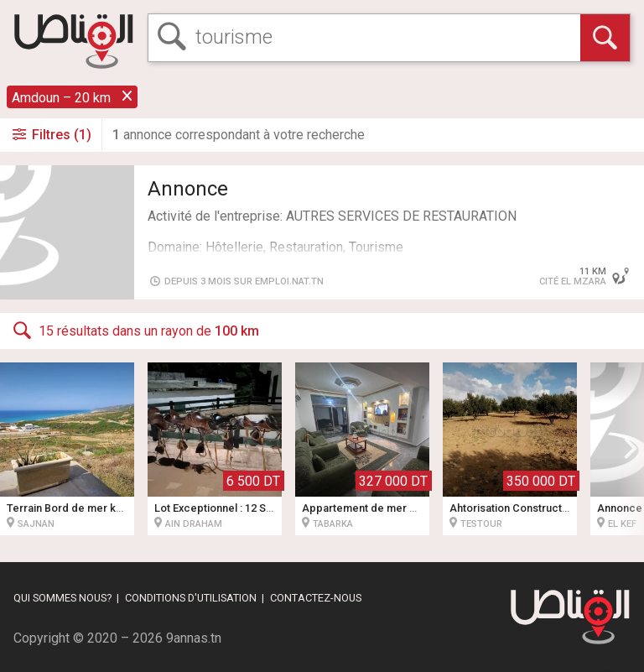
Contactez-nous (316, 598)
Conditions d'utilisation (191, 598)
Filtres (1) (51, 135)
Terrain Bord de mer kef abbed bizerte (103, 508)
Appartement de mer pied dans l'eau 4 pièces (416, 508)
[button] (631, 449)
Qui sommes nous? (62, 598)
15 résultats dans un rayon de (135, 331)
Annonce (188, 189)
